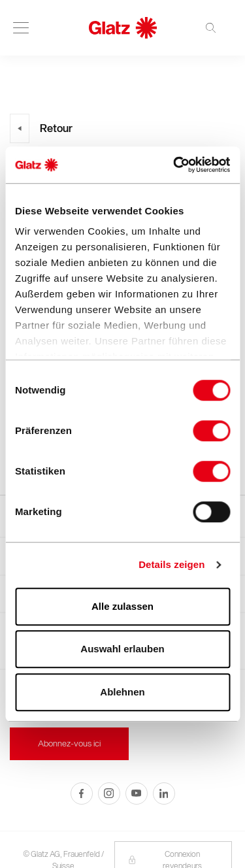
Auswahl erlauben (122, 649)
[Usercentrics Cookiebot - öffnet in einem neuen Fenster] (174, 165)
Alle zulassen (122, 606)
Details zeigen (171, 564)
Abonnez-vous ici (69, 743)
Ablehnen (122, 692)
